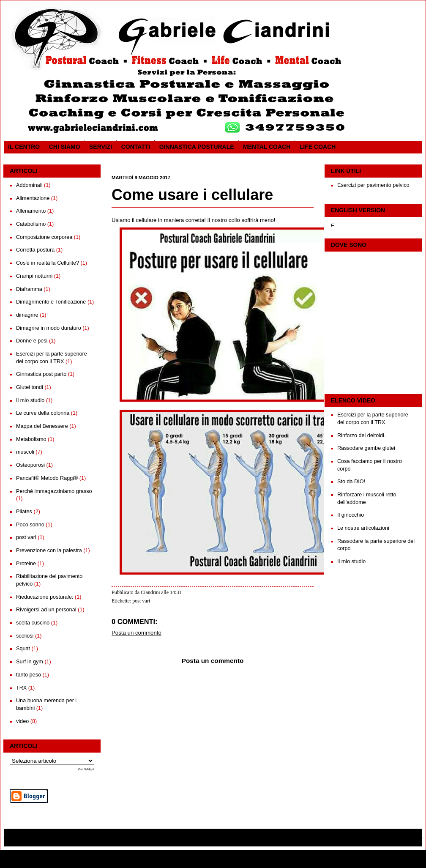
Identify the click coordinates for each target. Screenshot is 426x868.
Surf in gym (30, 662)
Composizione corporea (44, 237)
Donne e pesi (32, 341)
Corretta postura (35, 250)
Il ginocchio (351, 515)
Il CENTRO (24, 147)
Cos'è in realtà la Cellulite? (48, 263)
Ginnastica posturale (197, 147)
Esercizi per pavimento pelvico (373, 185)
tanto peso (29, 675)
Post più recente (128, 794)
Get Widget (86, 769)
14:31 (176, 592)
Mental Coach (267, 147)
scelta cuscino (33, 623)
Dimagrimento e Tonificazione (51, 302)
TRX (21, 688)
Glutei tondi (30, 387)
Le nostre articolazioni (363, 528)
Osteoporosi (30, 465)
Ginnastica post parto (41, 374)
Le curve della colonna (43, 413)
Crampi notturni (34, 276)
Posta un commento (137, 633)
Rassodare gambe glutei (366, 448)
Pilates (24, 512)
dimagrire (27, 315)
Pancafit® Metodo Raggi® (47, 478)
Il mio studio (30, 400)
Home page (212, 794)
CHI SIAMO (65, 147)
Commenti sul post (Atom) (161, 804)
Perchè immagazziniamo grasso (54, 491)
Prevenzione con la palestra (49, 550)
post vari (26, 537)
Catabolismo (31, 224)
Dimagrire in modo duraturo (49, 328)
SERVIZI (101, 147)
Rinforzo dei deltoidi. (361, 435)
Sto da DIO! (351, 482)
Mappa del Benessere (42, 426)
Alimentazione (33, 198)
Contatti (136, 147)
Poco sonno (30, 525)
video (22, 721)
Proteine (26, 564)
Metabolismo (31, 439)
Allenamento (31, 211)
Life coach (318, 147)
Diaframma (29, 289)
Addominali (29, 185)
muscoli (25, 452)
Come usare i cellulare (192, 195)
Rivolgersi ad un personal (46, 610)
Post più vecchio (297, 794)
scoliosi (25, 636)
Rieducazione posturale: (45, 597)
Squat (23, 649)
